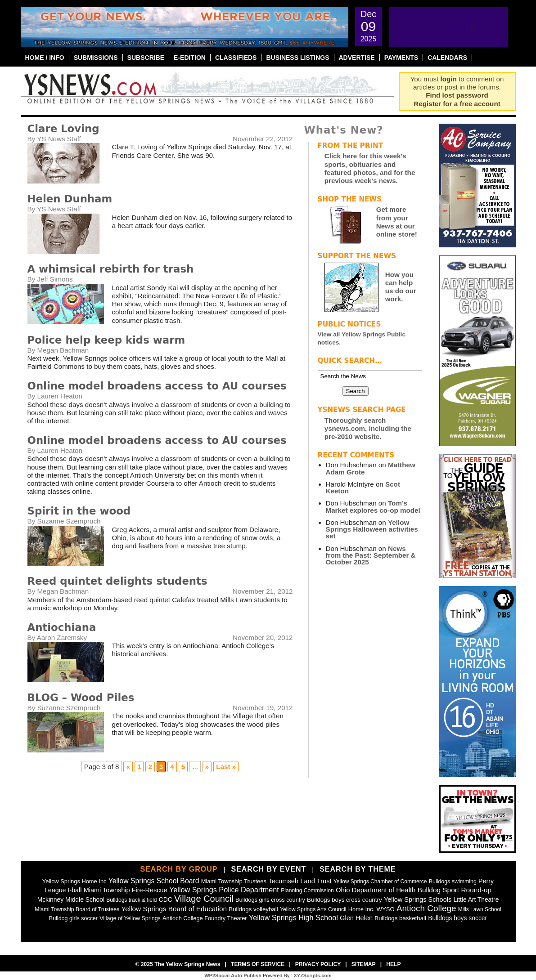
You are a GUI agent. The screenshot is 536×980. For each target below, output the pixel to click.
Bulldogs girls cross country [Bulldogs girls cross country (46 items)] (270, 900)
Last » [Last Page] (226, 767)
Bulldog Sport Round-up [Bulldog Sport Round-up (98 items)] (455, 890)
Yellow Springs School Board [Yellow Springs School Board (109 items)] (154, 881)
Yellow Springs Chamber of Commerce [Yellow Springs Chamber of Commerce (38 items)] (380, 882)
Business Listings (297, 58)
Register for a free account (457, 104)
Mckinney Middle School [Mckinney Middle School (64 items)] (71, 899)
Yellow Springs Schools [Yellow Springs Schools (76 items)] (418, 899)
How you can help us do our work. (401, 287)
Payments (401, 58)
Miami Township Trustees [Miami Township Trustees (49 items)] (234, 881)
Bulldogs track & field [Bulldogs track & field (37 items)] (131, 900)
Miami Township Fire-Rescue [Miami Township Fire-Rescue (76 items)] (126, 890)
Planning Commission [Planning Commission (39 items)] (307, 891)
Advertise (357, 58)
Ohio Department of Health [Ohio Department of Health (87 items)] (376, 890)
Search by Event (268, 869)
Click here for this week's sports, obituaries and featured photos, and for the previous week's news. (370, 168)
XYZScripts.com (312, 976)
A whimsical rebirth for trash (111, 269)
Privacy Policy (318, 964)
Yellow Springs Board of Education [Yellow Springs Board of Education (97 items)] (174, 909)
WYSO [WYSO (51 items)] (386, 909)
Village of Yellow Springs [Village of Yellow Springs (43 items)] (130, 918)
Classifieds (236, 58)
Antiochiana (62, 627)
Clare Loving (63, 129)
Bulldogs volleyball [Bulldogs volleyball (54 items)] (253, 909)
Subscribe (146, 58)
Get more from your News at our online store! (397, 222)
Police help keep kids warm (106, 340)
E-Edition (190, 58)
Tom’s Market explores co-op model (373, 506)
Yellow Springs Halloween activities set (372, 529)
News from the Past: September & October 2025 (371, 555)
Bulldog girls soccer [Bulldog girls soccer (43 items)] (73, 918)
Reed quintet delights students (117, 581)
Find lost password (457, 95)
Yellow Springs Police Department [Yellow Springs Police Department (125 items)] (224, 890)
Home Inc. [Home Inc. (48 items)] (362, 909)
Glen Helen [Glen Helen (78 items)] (356, 918)
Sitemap (364, 964)
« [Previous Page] (128, 767)
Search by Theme (358, 869)
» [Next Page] (207, 767)
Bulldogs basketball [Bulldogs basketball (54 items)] (400, 918)
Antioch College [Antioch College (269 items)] (426, 908)
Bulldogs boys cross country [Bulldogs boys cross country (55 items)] (345, 900)
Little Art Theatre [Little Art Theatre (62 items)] (476, 900)
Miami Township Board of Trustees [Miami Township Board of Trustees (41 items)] (77, 909)
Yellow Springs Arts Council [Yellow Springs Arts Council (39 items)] (313, 909)
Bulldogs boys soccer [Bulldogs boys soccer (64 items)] (457, 918)
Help (393, 964)
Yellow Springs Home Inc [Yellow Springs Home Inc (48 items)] (74, 881)
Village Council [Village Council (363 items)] (204, 899)
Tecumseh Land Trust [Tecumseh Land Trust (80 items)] (300, 881)
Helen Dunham (70, 199)
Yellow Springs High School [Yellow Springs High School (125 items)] (293, 917)
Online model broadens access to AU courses (157, 386)
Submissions (96, 58)
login (449, 79)
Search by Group (179, 869)
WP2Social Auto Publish (233, 976)
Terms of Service (258, 964)
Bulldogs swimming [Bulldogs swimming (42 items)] (453, 882)
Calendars (447, 58)
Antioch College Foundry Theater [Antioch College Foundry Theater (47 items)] (205, 918)
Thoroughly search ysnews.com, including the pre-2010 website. (368, 428)
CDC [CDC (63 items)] (166, 899)
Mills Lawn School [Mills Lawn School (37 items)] (480, 909)
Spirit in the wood (79, 511)
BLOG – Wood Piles (81, 698)
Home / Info (45, 58)
